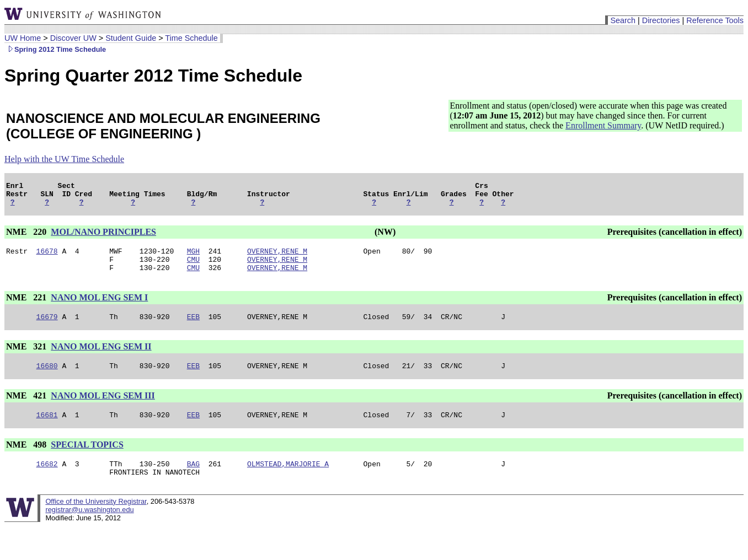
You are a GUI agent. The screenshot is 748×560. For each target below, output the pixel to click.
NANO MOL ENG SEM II (101, 358)
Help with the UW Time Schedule (64, 159)
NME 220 (27, 237)
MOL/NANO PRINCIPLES (103, 237)
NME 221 (27, 307)
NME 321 (27, 358)
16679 (47, 328)
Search (623, 20)
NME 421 (27, 409)
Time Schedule (191, 38)
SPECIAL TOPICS (87, 459)
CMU (193, 267)
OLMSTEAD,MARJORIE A (288, 480)
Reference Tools (715, 20)
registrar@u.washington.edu (89, 528)
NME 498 (27, 459)
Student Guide (131, 38)
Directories (661, 20)
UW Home (23, 38)
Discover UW (73, 38)
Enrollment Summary (603, 125)
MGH (193, 257)
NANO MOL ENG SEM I (99, 307)
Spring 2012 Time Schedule (55, 49)
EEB (193, 328)
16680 (47, 379)
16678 (47, 257)
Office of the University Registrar (96, 519)
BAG (193, 480)
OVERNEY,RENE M (277, 257)
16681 (47, 429)
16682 (47, 480)
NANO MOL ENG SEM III (103, 409)
